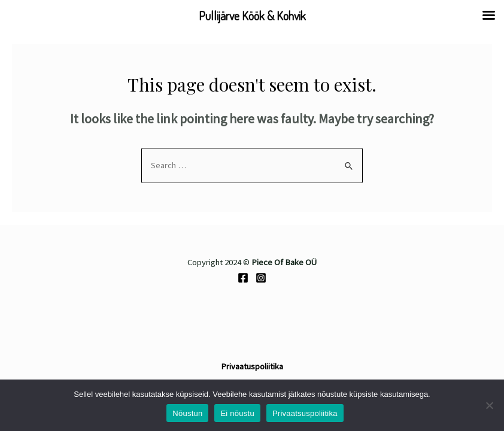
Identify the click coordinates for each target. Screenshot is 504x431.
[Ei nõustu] (489, 405)
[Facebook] (243, 278)
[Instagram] (261, 278)
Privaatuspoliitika (252, 366)
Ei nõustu (237, 413)
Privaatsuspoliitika (305, 413)
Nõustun (187, 413)
